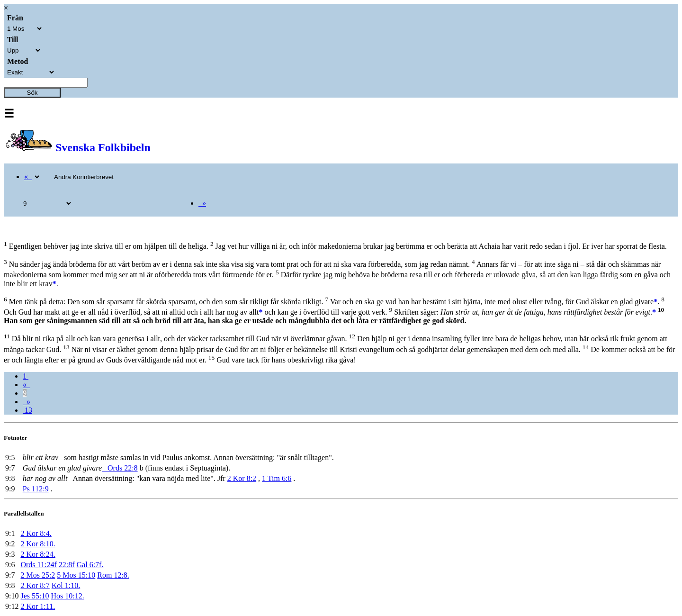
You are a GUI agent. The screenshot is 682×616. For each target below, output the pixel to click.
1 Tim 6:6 (277, 478)
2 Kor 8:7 (35, 585)
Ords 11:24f (38, 565)
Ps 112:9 (36, 489)
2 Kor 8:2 (242, 478)
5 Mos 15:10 (76, 575)
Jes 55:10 (35, 596)
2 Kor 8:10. (38, 544)
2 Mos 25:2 (38, 575)
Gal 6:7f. (90, 565)
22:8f (67, 565)
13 (27, 410)
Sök (32, 93)
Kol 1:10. (66, 585)
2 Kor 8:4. (36, 533)
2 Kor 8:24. (38, 554)
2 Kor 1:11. (38, 606)
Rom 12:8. (113, 575)
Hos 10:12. (67, 596)
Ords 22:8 (120, 468)
